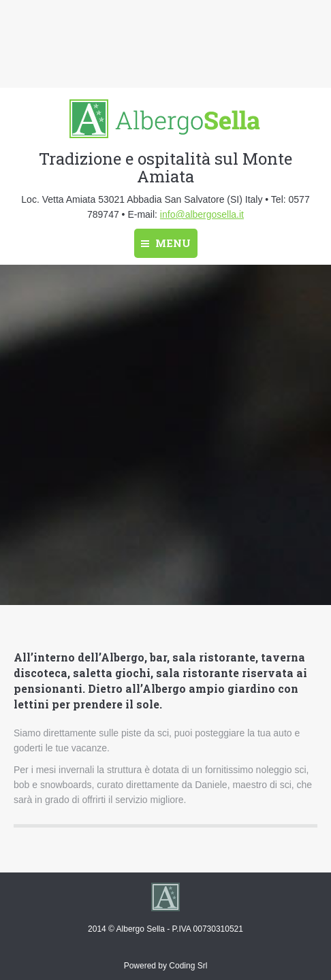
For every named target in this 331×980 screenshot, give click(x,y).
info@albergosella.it (202, 214)
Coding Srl (188, 966)
